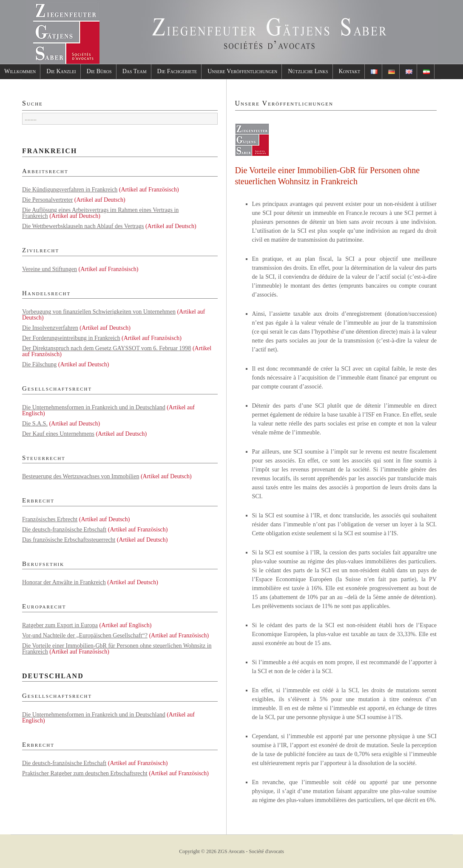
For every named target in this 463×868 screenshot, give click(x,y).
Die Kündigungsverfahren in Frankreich (70, 190)
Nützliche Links (308, 71)
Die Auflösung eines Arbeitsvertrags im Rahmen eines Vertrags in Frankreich (100, 213)
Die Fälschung (39, 364)
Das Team (135, 71)
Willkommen (20, 71)
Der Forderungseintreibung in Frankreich (71, 338)
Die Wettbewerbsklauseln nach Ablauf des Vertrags (83, 226)
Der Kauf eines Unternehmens (58, 434)
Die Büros (99, 71)
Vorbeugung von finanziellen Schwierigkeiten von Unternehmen (99, 312)
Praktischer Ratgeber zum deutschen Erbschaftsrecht (85, 773)
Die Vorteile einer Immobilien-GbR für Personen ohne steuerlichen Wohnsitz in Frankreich (117, 649)
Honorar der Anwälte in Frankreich (64, 582)
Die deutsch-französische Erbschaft (64, 530)
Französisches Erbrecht (50, 519)
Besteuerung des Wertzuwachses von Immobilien (81, 476)
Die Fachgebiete (177, 71)
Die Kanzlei (61, 71)
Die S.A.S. (35, 424)
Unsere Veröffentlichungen (242, 71)
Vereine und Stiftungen (50, 269)
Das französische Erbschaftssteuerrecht (69, 540)
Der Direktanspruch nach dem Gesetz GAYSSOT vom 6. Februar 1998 (107, 348)
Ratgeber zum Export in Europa (60, 625)
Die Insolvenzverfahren (50, 328)
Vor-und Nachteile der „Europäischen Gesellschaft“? (85, 635)
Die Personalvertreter (47, 200)
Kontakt (349, 71)
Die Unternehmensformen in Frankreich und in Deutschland (94, 407)
